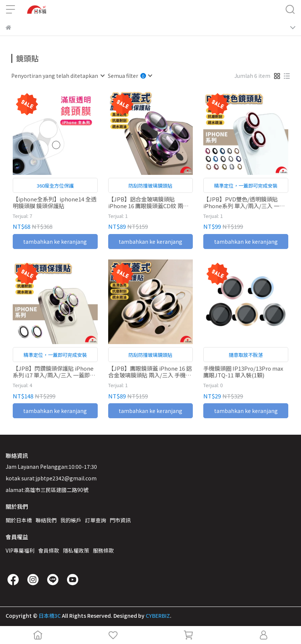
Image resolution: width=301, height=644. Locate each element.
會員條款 (49, 550)
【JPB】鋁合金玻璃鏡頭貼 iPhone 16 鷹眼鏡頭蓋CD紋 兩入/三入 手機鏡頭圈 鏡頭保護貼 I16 (150, 203)
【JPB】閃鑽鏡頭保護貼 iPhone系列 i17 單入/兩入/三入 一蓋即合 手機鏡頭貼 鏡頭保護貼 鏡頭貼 (54, 372)
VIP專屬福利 (20, 550)
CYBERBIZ (158, 616)
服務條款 (103, 550)
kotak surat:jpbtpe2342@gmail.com (51, 478)
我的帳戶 (71, 520)
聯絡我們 (46, 520)
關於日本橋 (19, 520)
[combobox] (58, 76)
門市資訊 (120, 520)
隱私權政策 (76, 550)
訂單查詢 (95, 520)
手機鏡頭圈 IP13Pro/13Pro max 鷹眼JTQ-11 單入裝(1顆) (243, 372)
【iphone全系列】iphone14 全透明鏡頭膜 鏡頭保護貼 (55, 203)
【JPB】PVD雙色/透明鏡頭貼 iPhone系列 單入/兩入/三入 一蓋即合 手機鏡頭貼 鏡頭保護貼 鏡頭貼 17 (244, 203)
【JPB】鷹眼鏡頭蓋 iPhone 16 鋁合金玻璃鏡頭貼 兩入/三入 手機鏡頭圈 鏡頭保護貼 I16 (150, 372)
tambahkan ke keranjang (55, 241)
